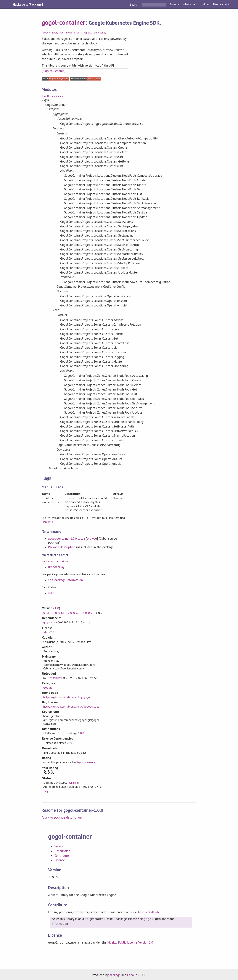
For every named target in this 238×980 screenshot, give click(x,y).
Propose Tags (73, 33)
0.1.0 (54, 612)
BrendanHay (56, 566)
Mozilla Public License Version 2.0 (130, 941)
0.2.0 (69, 612)
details (85, 622)
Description (62, 850)
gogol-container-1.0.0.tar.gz (66, 538)
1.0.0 (61, 732)
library (55, 33)
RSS (57, 608)
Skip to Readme (54, 70)
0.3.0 (76, 612)
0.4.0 (51, 592)
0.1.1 (61, 612)
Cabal (131, 973)
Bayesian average (86, 762)
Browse (174, 4)
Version (59, 846)
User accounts (222, 4)
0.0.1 (46, 612)
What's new (190, 4)
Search (134, 4)
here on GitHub (148, 911)
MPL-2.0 (49, 632)
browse (92, 538)
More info (47, 521)
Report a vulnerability (95, 33)
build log (73, 782)
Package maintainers (56, 561)
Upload (205, 4)
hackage (115, 973)
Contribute (62, 855)
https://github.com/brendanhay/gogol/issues (71, 706)
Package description (62, 547)
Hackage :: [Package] (28, 4)
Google (48, 687)
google (47, 33)
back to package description (62, 817)
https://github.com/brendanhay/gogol (67, 696)
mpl (61, 33)
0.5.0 (91, 612)
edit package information (65, 579)
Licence (60, 859)
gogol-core (50, 622)
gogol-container (63, 22)
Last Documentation (53, 96)
